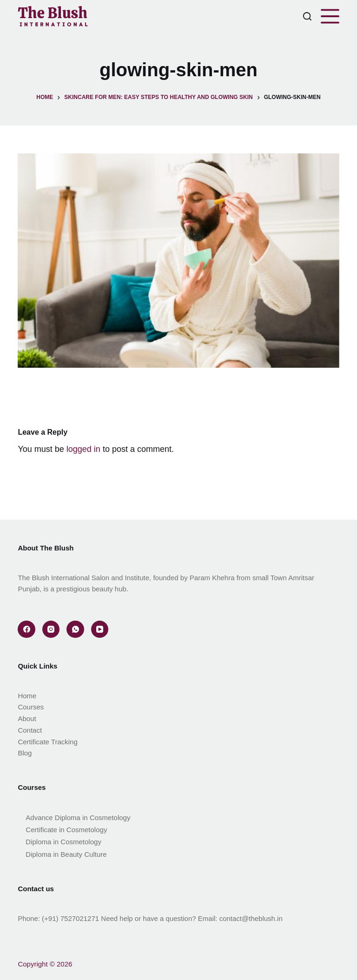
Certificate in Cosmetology (66, 830)
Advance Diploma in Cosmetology (78, 818)
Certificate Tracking (47, 742)
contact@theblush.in (251, 918)
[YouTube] (100, 629)
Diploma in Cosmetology (63, 842)
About (27, 718)
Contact (30, 730)
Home (27, 696)
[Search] (307, 16)
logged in (83, 449)
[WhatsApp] (75, 629)
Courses (31, 707)
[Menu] (330, 16)
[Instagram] (51, 629)
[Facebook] (26, 629)
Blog (25, 753)
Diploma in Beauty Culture (66, 854)
